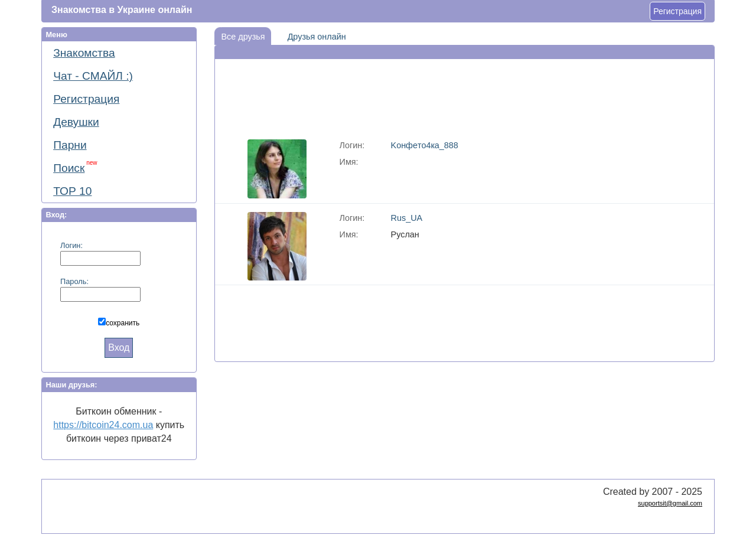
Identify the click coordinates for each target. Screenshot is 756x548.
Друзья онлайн (313, 34)
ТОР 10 (72, 191)
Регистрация (677, 11)
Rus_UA (407, 218)
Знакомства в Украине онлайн (122, 10)
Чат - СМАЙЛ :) (93, 76)
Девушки (76, 122)
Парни (70, 145)
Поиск (75, 167)
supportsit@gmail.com (670, 503)
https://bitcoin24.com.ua (103, 425)
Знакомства (84, 53)
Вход (119, 348)
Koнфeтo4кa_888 (425, 145)
